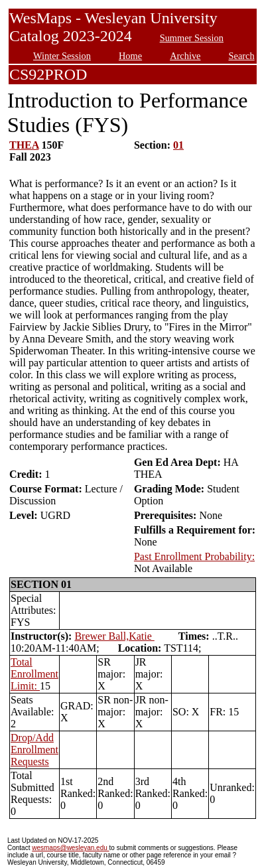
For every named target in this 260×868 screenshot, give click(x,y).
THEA (24, 145)
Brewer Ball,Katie (114, 636)
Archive (185, 56)
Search (242, 56)
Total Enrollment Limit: (34, 674)
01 (178, 145)
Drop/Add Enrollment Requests (34, 750)
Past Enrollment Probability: (194, 556)
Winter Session (62, 56)
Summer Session (192, 38)
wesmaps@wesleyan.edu (70, 848)
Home (130, 56)
